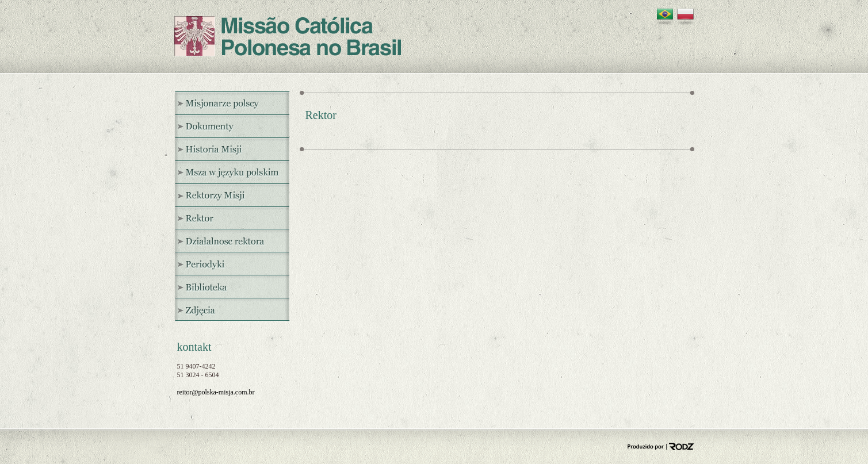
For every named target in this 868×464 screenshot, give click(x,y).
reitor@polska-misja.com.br (216, 392)
